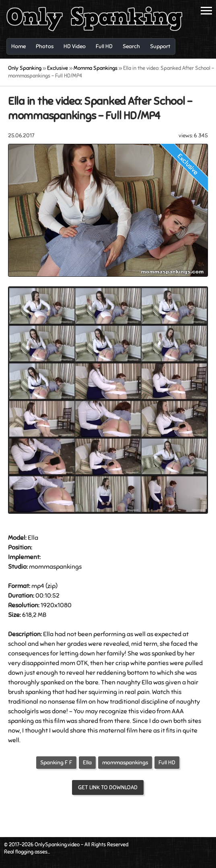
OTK (82, 663)
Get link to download (108, 787)
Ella (87, 763)
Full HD (167, 763)
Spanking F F (56, 763)
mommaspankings (125, 763)
